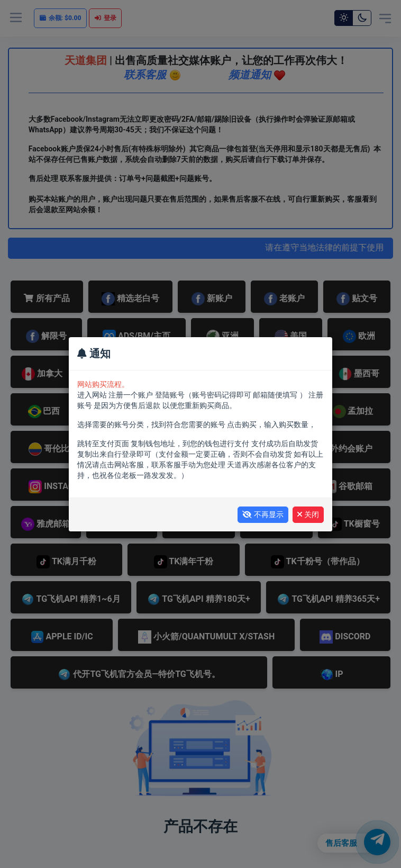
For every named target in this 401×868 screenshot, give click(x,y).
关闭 (308, 514)
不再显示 (263, 514)
